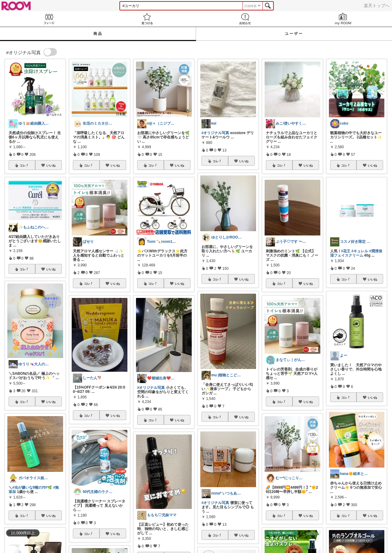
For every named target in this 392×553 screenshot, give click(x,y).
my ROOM (343, 19)
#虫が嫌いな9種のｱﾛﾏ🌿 (32, 487)
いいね (51, 165)
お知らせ (245, 19)
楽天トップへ (377, 6)
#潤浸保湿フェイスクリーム (356, 253)
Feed (49, 19)
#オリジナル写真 (151, 388)
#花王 (346, 251)
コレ (24, 165)
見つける (147, 19)
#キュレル (360, 251)
